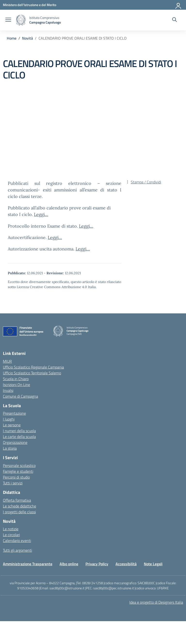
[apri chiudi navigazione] (8, 20)
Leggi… (41, 214)
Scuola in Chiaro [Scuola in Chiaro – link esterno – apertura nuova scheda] (16, 379)
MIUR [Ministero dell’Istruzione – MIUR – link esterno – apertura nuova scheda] (7, 361)
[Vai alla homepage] (21, 20)
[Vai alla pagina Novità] (27, 38)
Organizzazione (15, 442)
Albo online (69, 564)
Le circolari (11, 535)
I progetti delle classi (19, 512)
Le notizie (11, 529)
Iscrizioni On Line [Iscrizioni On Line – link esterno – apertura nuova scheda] (16, 385)
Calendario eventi (17, 541)
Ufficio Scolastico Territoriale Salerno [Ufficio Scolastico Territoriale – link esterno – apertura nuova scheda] (32, 373)
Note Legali (153, 564)
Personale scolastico (19, 465)
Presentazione (14, 413)
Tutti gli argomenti (17, 550)
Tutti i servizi (13, 483)
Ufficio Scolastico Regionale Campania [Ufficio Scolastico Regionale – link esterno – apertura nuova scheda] (33, 367)
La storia (10, 448)
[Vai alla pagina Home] (12, 38)
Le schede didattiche (19, 506)
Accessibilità (126, 564)
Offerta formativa (17, 500)
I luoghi (9, 419)
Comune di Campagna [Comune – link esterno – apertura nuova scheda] (20, 396)
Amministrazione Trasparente (28, 564)
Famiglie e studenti (18, 471)
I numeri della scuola (19, 431)
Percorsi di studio (16, 477)
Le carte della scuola (19, 437)
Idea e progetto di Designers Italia (156, 602)
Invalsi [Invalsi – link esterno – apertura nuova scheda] (8, 390)
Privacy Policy (97, 564)
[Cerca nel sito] (174, 20)
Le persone (12, 425)
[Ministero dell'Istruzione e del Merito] (30, 5)
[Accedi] (178, 5)
